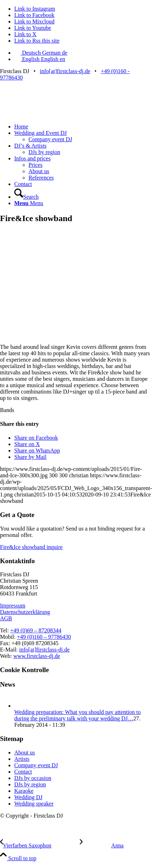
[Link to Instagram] (35, 9)
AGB (6, 618)
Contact (23, 772)
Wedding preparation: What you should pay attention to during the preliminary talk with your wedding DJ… (77, 715)
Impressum (13, 606)
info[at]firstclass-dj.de (65, 71)
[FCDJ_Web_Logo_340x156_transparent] (53, 114)
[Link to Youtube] (33, 28)
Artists (22, 759)
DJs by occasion (33, 778)
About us (25, 752)
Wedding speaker (34, 804)
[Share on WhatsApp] (37, 451)
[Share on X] (27, 444)
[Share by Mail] (30, 457)
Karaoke (24, 791)
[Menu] (29, 203)
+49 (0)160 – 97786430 (44, 637)
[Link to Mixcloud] (34, 21)
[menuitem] (83, 127)
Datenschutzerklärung (25, 612)
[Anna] (102, 845)
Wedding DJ (28, 797)
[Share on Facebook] (36, 438)
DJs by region (30, 784)
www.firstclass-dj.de (36, 656)
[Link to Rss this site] (37, 41)
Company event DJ (36, 765)
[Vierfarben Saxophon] (40, 845)
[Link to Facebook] (34, 15)
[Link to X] (25, 34)
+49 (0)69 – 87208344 (36, 630)
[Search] (27, 197)
